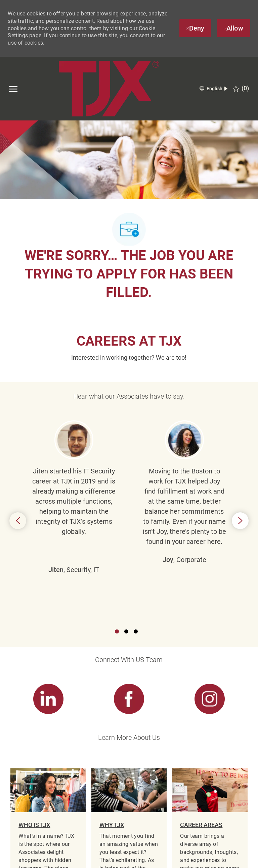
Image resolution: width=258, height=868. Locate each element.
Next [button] (240, 446)
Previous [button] (18, 446)
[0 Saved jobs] (241, 88)
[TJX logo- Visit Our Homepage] (109, 89)
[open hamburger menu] (13, 89)
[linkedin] (39, 858)
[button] (213, 89)
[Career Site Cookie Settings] (129, 790)
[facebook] (15, 858)
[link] (48, 550)
